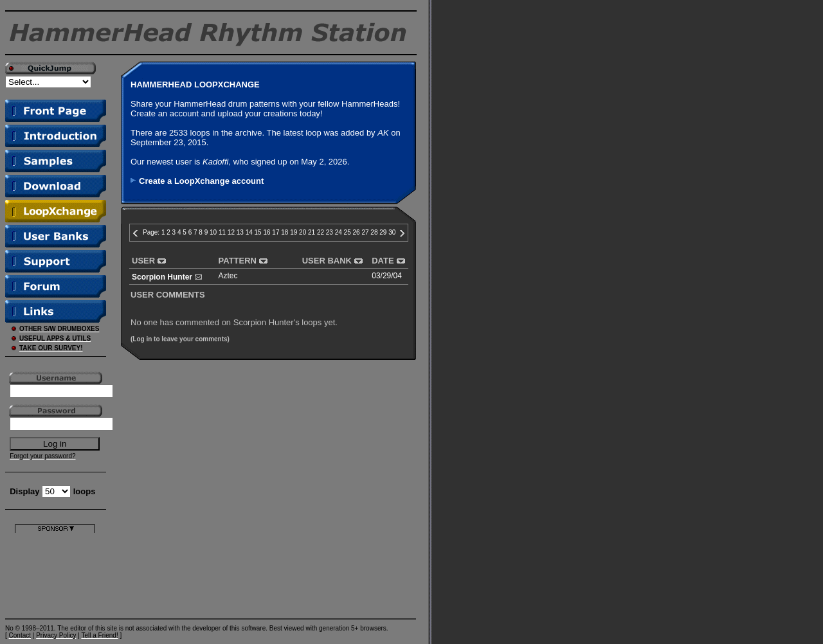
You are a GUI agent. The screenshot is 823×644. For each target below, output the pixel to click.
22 (321, 232)
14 (249, 232)
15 (258, 232)
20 (303, 232)
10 (213, 232)
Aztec (228, 276)
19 (294, 232)
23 (330, 232)
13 (240, 232)
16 (267, 232)
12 (231, 232)
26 (357, 232)
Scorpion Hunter (162, 277)
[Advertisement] (55, 573)
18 (285, 232)
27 (365, 232)
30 (392, 232)
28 (374, 232)
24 (339, 232)
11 (222, 232)
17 (276, 232)
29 (383, 232)
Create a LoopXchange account (201, 181)
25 (348, 232)
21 (312, 232)
